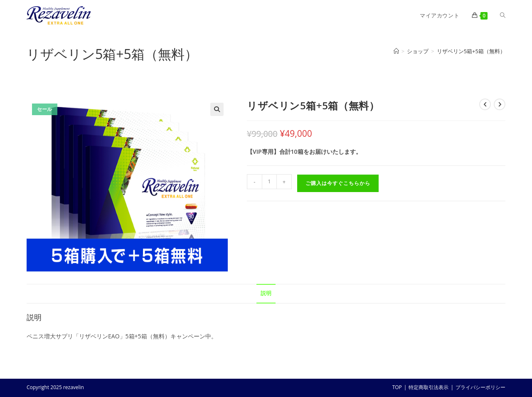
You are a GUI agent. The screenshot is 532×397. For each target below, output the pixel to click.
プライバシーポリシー (480, 387)
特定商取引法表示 (429, 387)
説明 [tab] (266, 293)
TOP (397, 387)
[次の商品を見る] (500, 104)
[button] (217, 109)
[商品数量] (269, 182)
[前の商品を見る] (485, 104)
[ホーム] (396, 51)
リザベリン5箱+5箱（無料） (471, 51)
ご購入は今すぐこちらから (338, 183)
